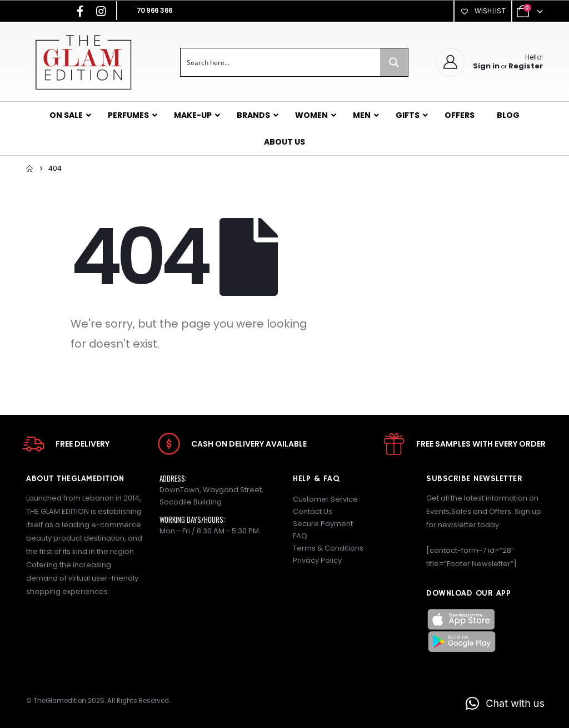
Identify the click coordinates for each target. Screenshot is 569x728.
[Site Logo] (83, 62)
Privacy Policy (317, 560)
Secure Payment (323, 524)
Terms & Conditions (328, 548)
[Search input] (281, 62)
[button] (505, 704)
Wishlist (483, 11)
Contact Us (313, 511)
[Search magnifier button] (394, 62)
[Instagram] (101, 11)
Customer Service (325, 499)
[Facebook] (80, 11)
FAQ (300, 536)
